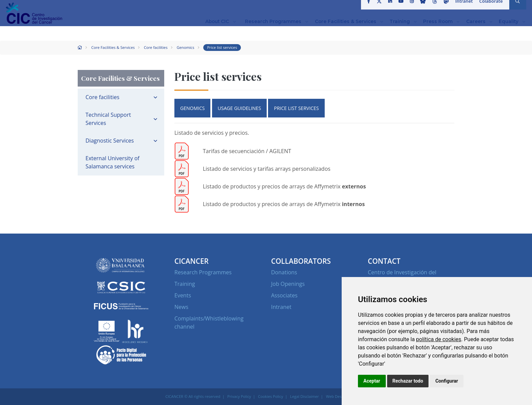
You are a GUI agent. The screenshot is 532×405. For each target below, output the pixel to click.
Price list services (222, 47)
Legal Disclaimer (305, 396)
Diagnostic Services (110, 141)
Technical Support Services (108, 119)
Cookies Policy (271, 396)
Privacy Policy (239, 396)
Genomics (186, 47)
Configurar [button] (447, 381)
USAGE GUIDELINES (240, 108)
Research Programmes (203, 272)
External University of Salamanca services (112, 162)
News (181, 307)
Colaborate (489, 8)
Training (185, 284)
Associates (284, 295)
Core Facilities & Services (113, 47)
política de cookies (439, 339)
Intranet (462, 8)
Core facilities (156, 47)
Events (183, 295)
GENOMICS (192, 108)
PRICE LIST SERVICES (296, 108)
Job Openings (288, 284)
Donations (284, 272)
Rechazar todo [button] (408, 381)
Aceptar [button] (372, 381)
